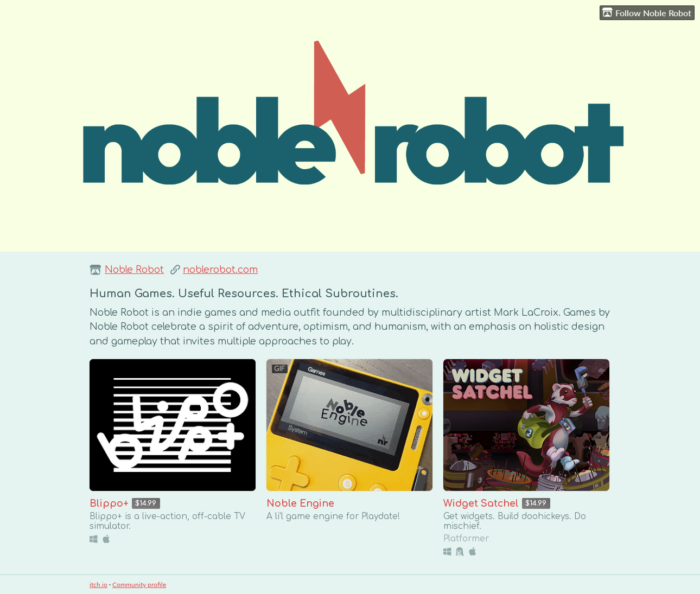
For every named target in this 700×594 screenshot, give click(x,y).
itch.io (98, 585)
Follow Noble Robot (647, 12)
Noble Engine (300, 503)
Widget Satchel (481, 503)
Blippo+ (109, 503)
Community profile (139, 585)
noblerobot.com (220, 270)
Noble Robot (134, 270)
